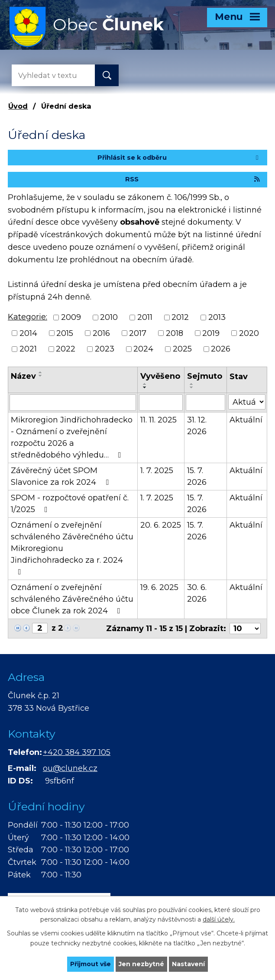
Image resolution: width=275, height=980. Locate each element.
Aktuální (246, 420)
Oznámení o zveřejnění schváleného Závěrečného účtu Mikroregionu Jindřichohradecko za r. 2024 (72, 548)
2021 (28, 349)
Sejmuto (205, 376)
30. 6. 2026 (197, 593)
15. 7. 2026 (197, 476)
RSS (193, 179)
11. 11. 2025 (159, 420)
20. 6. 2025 (161, 525)
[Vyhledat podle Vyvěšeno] (161, 403)
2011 (145, 317)
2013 (217, 317)
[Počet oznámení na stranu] (245, 629)
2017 (138, 333)
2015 (65, 333)
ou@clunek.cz (70, 768)
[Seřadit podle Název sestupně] (41, 376)
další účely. (219, 920)
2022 (66, 349)
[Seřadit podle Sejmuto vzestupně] (192, 384)
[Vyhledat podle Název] (73, 403)
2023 (105, 349)
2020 (249, 333)
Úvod (18, 106)
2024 (143, 349)
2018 (175, 333)
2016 (101, 333)
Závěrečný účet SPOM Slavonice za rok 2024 (61, 476)
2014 (28, 333)
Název (23, 376)
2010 (109, 317)
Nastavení (188, 964)
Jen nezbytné (141, 964)
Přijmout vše (91, 964)
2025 (182, 349)
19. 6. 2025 (159, 587)
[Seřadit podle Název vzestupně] (41, 372)
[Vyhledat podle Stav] (247, 402)
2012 (180, 317)
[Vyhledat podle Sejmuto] (205, 403)
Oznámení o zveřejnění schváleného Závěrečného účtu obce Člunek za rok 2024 (72, 599)
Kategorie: (27, 317)
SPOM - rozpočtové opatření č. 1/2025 (70, 504)
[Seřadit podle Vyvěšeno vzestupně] (145, 384)
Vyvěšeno (160, 376)
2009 (71, 317)
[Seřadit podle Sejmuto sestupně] (192, 387)
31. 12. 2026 (197, 426)
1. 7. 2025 (157, 471)
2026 (221, 349)
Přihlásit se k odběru (179, 158)
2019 (211, 333)
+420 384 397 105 (77, 752)
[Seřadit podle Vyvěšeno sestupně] (145, 387)
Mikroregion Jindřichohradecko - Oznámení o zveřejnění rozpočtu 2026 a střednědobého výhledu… (72, 437)
